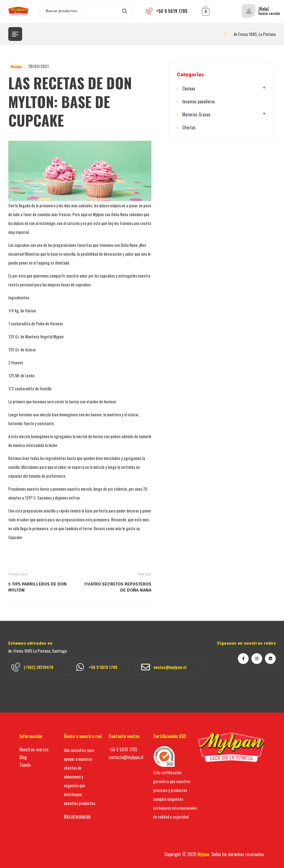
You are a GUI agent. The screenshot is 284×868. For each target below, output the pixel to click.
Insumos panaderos (199, 101)
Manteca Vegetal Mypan (44, 336)
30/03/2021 (38, 66)
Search (125, 11)
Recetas (16, 66)
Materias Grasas (196, 114)
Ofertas (189, 127)
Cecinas (189, 88)
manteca (114, 414)
